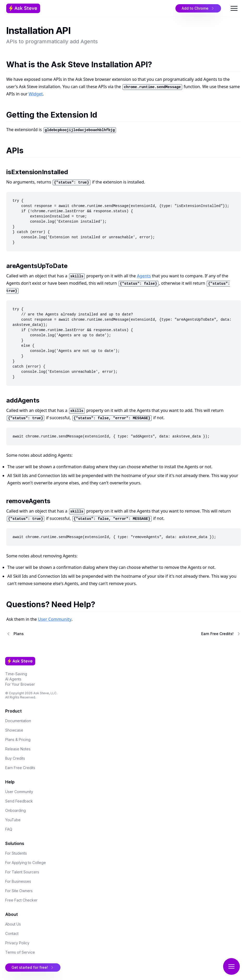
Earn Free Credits (20, 768)
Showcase (14, 730)
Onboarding (16, 810)
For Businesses (18, 881)
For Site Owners (19, 891)
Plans (19, 634)
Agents (144, 276)
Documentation (18, 721)
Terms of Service (20, 952)
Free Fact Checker (21, 900)
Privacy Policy (17, 943)
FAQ (9, 829)
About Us (13, 924)
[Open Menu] (234, 8)
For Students (16, 853)
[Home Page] (45, 8)
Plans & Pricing (18, 739)
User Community (55, 619)
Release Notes (18, 749)
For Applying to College (26, 863)
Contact (12, 933)
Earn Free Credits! (217, 634)
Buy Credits (15, 758)
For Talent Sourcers (22, 872)
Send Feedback (19, 801)
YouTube (13, 820)
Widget (36, 94)
